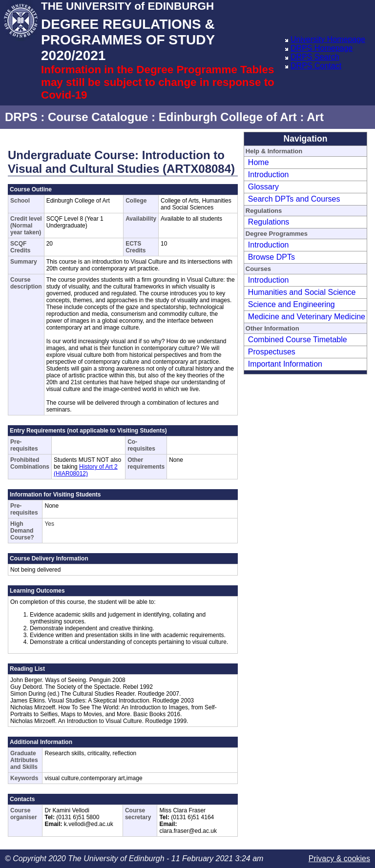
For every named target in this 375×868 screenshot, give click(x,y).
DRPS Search (315, 57)
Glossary (263, 187)
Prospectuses (272, 352)
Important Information (285, 364)
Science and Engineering (292, 304)
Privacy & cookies (339, 858)
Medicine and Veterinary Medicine (307, 317)
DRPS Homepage (322, 48)
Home (259, 162)
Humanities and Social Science (302, 292)
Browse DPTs (271, 257)
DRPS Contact (316, 66)
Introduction (269, 175)
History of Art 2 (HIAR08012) (86, 470)
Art (315, 117)
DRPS (21, 117)
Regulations (269, 222)
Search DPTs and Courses (294, 199)
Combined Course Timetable (298, 340)
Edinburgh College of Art (228, 117)
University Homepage (328, 39)
